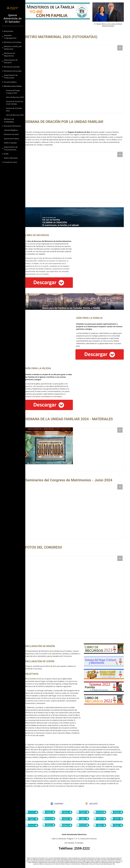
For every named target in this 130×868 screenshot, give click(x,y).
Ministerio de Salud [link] (11, 134)
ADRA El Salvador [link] (11, 143)
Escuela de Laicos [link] (11, 162)
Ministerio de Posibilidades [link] (9, 120)
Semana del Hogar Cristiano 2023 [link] (13, 92)
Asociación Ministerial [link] (12, 126)
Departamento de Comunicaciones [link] (11, 148)
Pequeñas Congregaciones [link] (10, 37)
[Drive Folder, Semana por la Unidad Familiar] (78, 176)
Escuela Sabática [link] (10, 82)
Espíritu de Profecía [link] (11, 139)
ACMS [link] (6, 154)
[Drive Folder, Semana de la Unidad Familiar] (101, 448)
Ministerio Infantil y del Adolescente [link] (13, 48)
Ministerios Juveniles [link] (12, 67)
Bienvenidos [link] (9, 31)
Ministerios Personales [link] (13, 71)
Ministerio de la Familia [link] (13, 86)
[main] (109, 24)
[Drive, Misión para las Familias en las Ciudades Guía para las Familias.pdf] (54, 335)
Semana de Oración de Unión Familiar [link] (15, 103)
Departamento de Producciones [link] (11, 76)
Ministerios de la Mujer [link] (13, 42)
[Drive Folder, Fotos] (78, 596)
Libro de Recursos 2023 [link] (15, 97)
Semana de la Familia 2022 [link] (14, 109)
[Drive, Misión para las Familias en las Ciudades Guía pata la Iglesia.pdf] (101, 382)
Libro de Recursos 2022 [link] (15, 115)
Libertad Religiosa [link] (11, 130)
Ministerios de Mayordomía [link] (9, 55)
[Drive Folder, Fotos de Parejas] (78, 78)
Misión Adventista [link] (11, 158)
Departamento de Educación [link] (11, 61)
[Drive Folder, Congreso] (78, 511)
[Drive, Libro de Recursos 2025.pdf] (101, 254)
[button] (128, 3)
